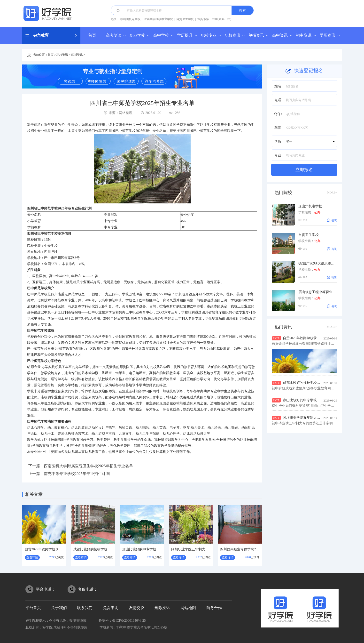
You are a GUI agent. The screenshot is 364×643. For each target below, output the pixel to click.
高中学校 (161, 35)
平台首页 (33, 608)
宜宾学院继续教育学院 (158, 19)
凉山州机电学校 (130, 19)
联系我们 (85, 608)
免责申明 (111, 608)
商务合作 (214, 608)
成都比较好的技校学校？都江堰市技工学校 (106, 549)
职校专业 (209, 35)
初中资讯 (304, 35)
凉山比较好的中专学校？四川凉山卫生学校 (155, 549)
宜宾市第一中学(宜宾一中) (214, 19)
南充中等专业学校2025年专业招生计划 (77, 474)
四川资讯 (77, 55)
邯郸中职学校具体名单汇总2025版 (142, 627)
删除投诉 (162, 608)
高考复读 (114, 35)
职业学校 (137, 35)
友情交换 (137, 608)
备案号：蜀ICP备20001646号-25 (122, 621)
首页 (92, 35)
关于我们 (59, 608)
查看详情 (32, 557)
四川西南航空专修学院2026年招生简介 (249, 549)
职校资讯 (232, 35)
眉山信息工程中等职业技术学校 (322, 292)
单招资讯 (256, 35)
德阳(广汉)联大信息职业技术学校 (323, 263)
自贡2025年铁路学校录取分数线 (48, 549)
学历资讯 (327, 35)
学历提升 (185, 35)
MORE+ (332, 193)
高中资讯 (280, 35)
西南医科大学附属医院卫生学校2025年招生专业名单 (88, 466)
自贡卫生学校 (185, 19)
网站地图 (188, 608)
